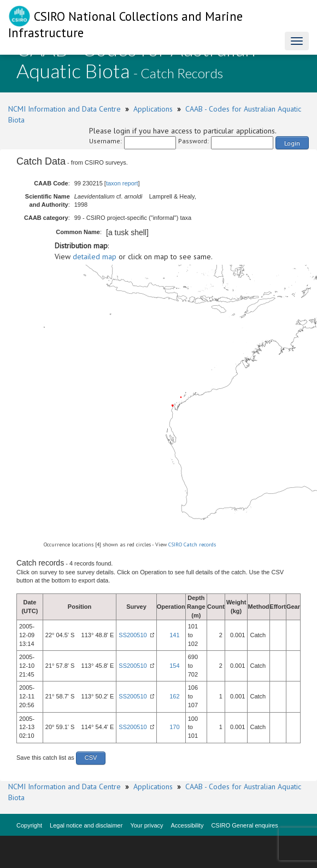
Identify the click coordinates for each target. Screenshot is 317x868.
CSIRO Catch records (192, 544)
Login (292, 143)
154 (174, 666)
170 (174, 727)
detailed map (95, 257)
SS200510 (133, 635)
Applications (153, 109)
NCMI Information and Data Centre (64, 109)
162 (174, 696)
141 (174, 635)
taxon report (122, 183)
